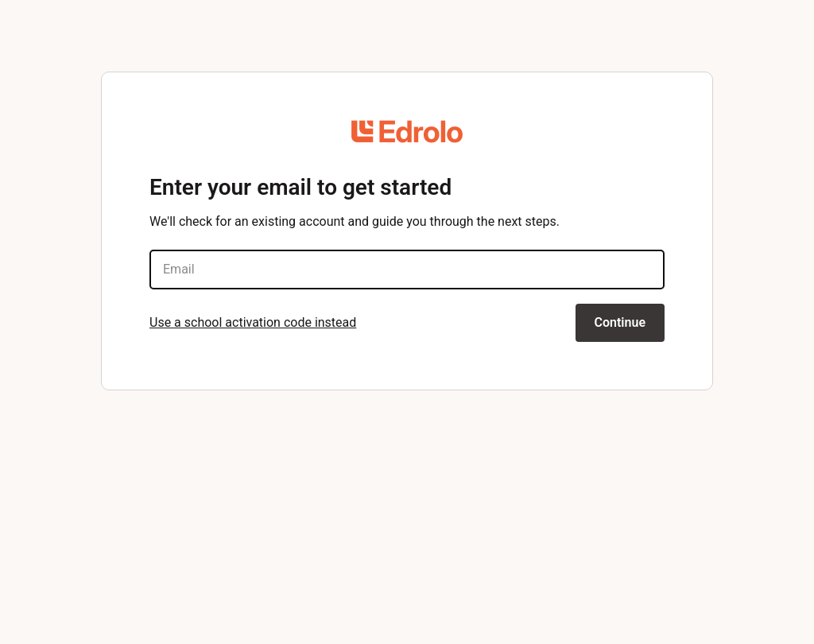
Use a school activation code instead (253, 322)
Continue (620, 322)
